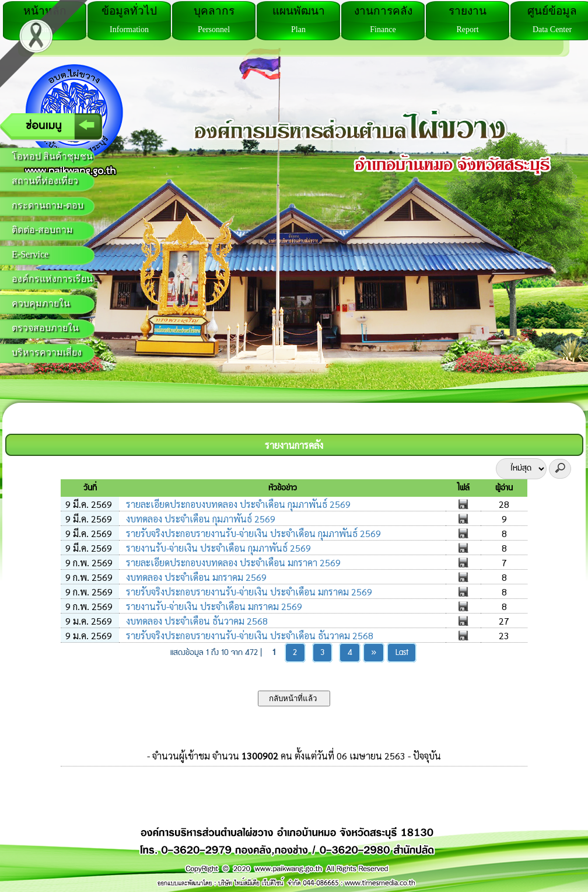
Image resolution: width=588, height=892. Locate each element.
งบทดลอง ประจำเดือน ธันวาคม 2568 (196, 621)
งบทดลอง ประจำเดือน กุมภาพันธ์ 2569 (199, 519)
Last (402, 653)
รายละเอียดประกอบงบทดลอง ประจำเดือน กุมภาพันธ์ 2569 (237, 504)
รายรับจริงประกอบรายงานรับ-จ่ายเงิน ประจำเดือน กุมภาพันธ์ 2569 (252, 533)
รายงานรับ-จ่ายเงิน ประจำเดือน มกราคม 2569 (213, 606)
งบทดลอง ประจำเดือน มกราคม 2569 (195, 577)
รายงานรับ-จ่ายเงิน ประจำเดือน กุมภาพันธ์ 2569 (217, 548)
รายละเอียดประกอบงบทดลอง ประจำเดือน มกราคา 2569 (232, 562)
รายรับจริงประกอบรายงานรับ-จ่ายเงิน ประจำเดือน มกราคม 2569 (248, 592)
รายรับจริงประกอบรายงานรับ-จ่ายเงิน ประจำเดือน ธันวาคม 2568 (249, 635)
